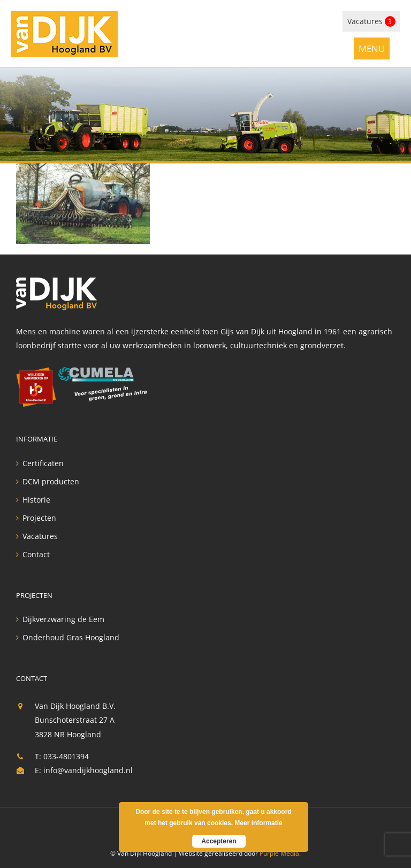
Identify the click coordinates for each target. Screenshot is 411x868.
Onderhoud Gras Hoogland (71, 638)
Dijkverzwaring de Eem (63, 619)
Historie (36, 500)
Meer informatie (258, 823)
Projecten (39, 518)
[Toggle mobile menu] (372, 48)
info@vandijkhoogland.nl (88, 770)
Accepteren (219, 841)
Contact (36, 555)
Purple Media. (280, 853)
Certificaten (43, 463)
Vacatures (371, 21)
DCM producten (51, 482)
